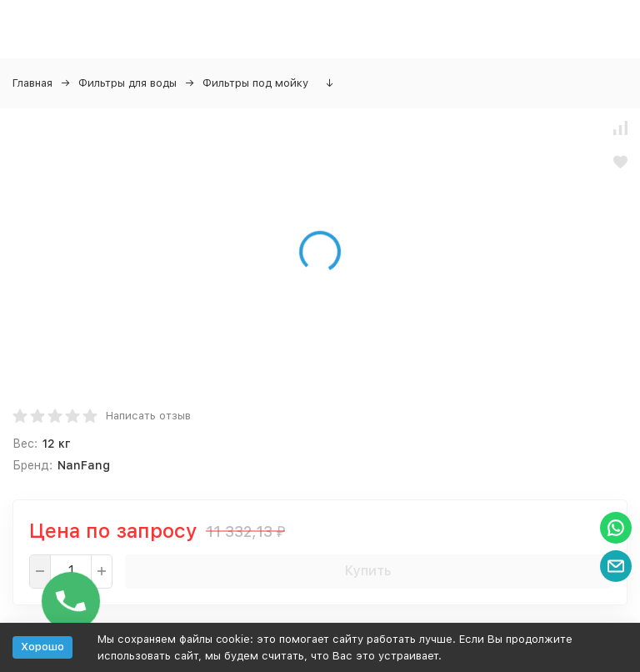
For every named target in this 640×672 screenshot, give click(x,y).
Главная (32, 83)
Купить (368, 571)
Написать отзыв (148, 416)
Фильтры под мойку (255, 83)
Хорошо (42, 647)
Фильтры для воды (127, 83)
